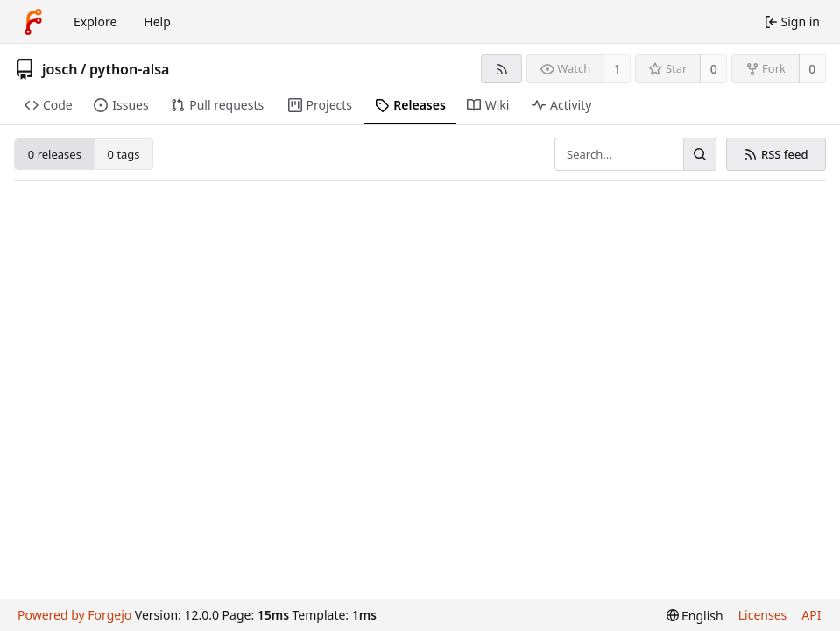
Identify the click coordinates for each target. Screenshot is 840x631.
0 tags (124, 154)
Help (157, 21)
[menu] (695, 616)
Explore (95, 21)
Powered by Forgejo (74, 615)
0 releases (55, 154)
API (811, 615)
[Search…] (700, 154)
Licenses (763, 615)
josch (60, 69)
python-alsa (130, 69)
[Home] (33, 22)
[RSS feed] (501, 69)
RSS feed (776, 154)
